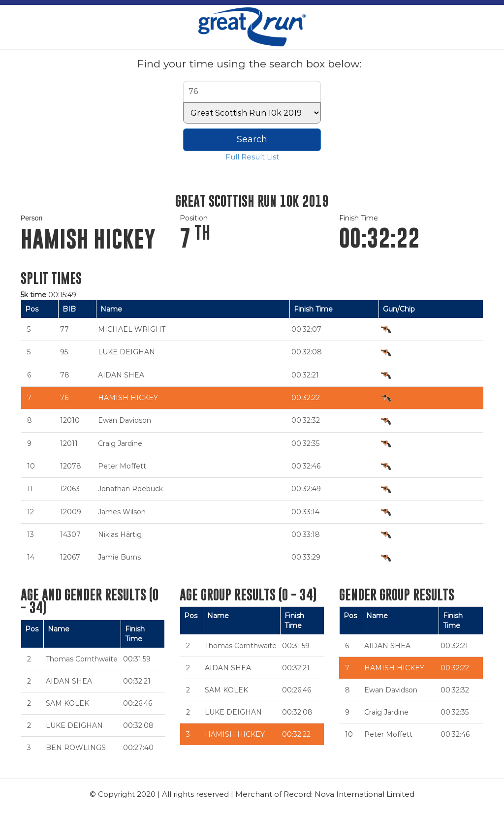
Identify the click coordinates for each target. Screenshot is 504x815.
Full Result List (252, 157)
